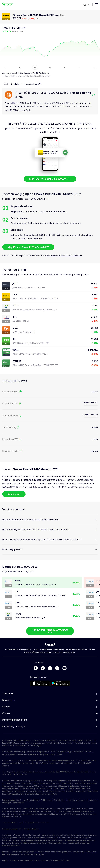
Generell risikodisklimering (12, 829)
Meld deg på (7, 73)
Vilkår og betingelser (31, 829)
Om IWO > (16, 84)
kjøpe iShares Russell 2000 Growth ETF (63, 256)
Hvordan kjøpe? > (33, 84)
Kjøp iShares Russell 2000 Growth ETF (50, 179)
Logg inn (86, 4)
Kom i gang (14, 494)
